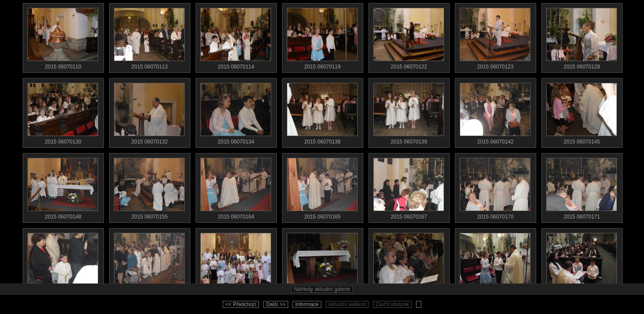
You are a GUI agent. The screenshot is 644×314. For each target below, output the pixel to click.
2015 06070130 (63, 112)
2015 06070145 (582, 112)
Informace (307, 304)
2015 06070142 (495, 112)
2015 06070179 (63, 262)
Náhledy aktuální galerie (322, 289)
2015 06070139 (409, 112)
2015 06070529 (495, 262)
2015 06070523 (409, 262)
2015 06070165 (322, 187)
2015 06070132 (149, 112)
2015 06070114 (236, 37)
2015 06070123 (495, 37)
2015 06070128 (582, 37)
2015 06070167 (409, 187)
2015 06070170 (495, 187)
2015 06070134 (236, 112)
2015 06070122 (409, 37)
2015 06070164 (236, 187)
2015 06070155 (149, 187)
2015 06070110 (63, 37)
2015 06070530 (582, 262)
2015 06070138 (322, 112)
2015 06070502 (322, 262)
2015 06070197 (236, 262)
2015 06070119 (322, 37)
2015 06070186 (149, 262)
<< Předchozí (241, 304)
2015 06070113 (149, 37)
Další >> (276, 304)
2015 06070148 (63, 187)
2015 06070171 (582, 187)
